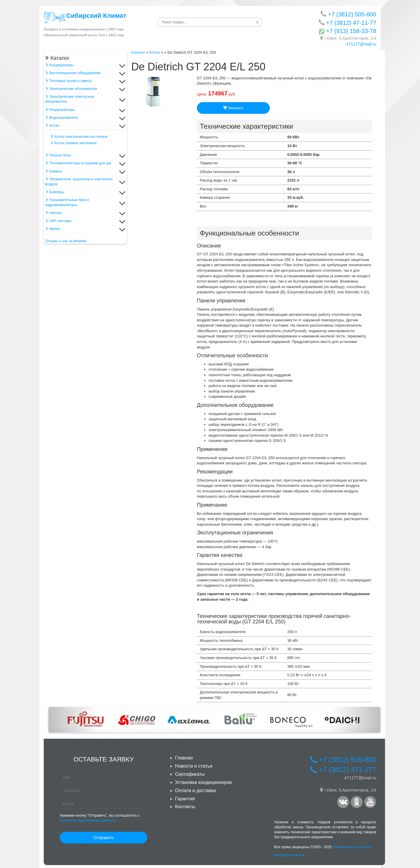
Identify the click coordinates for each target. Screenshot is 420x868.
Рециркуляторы (60, 110)
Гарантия (185, 799)
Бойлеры (55, 192)
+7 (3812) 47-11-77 (348, 23)
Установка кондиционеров (203, 782)
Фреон (52, 229)
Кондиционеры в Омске (352, 847)
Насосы (53, 213)
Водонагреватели (61, 118)
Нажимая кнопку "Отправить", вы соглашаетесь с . (100, 818)
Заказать (233, 108)
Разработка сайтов (289, 855)
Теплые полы (58, 155)
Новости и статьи (194, 766)
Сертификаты (190, 774)
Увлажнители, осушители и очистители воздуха (79, 182)
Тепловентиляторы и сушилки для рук (78, 163)
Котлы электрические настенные (79, 137)
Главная (184, 758)
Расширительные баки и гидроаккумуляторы (67, 202)
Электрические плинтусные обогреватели (70, 99)
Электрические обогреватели (71, 89)
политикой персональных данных (87, 820)
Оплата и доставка (195, 791)
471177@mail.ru (361, 44)
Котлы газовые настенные (73, 143)
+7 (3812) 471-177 (343, 770)
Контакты (185, 807)
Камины (54, 171)
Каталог (138, 52)
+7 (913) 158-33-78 (348, 31)
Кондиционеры (59, 65)
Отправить (103, 838)
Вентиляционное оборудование (73, 73)
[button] (73, 720)
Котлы (52, 126)
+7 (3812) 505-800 (348, 14)
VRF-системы (58, 221)
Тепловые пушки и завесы (68, 81)
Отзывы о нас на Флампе (66, 241)
